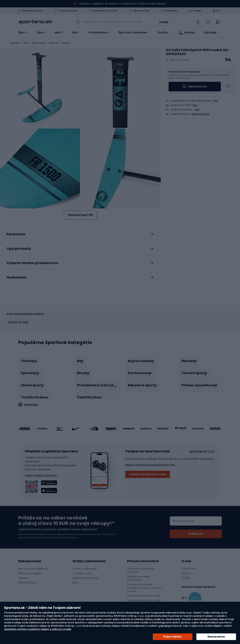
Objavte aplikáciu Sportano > (41, 472)
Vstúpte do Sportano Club (148, 471)
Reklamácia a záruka (85, 574)
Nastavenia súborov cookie (144, 597)
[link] (198, 22)
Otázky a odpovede (85, 565)
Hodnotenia (17, 277)
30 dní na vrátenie (68, 11)
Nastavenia (216, 637)
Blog (75, 579)
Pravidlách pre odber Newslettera (60, 534)
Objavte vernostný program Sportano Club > (151, 461)
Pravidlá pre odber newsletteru (139, 575)
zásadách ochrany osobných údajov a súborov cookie (38, 629)
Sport (26, 43)
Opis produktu (19, 249)
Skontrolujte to (200, 114)
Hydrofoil (66, 43)
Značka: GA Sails (18, 322)
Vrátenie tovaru (82, 570)
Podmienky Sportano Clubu (144, 592)
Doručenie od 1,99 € (32, 11)
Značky (163, 32)
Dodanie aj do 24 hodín (105, 11)
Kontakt (197, 11)
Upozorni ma (195, 87)
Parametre (16, 234)
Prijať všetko (173, 637)
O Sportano (189, 565)
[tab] (80, 233)
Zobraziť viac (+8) (80, 215)
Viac (216, 101)
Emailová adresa (183, 517)
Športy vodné (39, 43)
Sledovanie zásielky (30, 570)
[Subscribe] (196, 530)
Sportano (15, 43)
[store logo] (36, 22)
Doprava (24, 574)
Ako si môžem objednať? (33, 565)
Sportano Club (141, 11)
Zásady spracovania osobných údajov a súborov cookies (144, 584)
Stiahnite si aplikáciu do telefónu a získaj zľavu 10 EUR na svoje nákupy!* (123, 4)
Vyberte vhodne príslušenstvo (32, 263)
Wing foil (53, 43)
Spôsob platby (27, 579)
